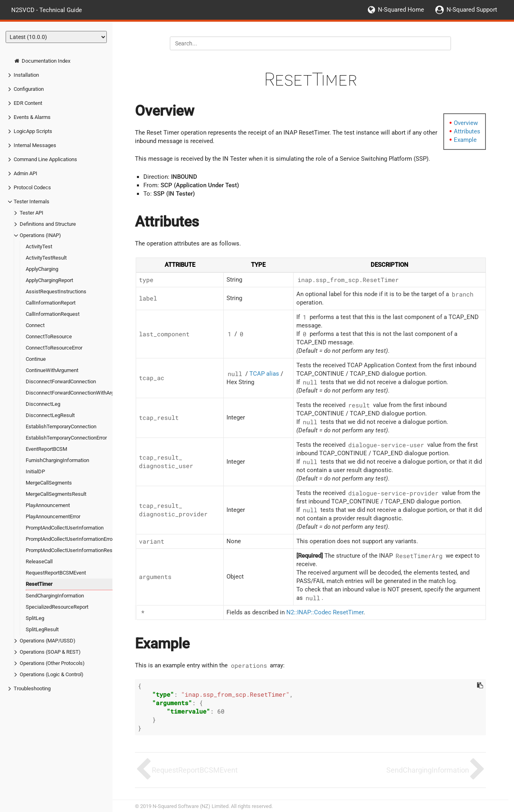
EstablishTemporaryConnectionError (66, 438)
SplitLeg (35, 618)
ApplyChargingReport (49, 280)
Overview (466, 123)
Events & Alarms (32, 117)
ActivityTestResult (46, 258)
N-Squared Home (401, 10)
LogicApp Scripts (33, 131)
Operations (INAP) (40, 235)
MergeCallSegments (49, 483)
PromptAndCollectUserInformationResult (72, 550)
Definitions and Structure (48, 224)
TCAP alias (264, 374)
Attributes (467, 131)
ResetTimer (39, 584)
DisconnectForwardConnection (61, 381)
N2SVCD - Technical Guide (47, 10)
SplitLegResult (42, 629)
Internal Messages (35, 145)
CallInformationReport (51, 303)
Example (465, 140)
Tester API (32, 213)
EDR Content (28, 103)
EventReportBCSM (46, 449)
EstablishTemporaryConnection (61, 426)
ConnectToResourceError (54, 348)
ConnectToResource (49, 336)
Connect (35, 325)
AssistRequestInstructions (56, 291)
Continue (36, 359)
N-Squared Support (472, 10)
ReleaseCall (39, 561)
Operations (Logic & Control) (52, 674)
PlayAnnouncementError (53, 516)
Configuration (29, 89)
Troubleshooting (32, 688)
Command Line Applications (45, 159)
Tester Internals (32, 201)
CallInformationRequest (53, 314)
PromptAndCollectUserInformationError (70, 539)
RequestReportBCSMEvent (56, 573)
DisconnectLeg (43, 404)
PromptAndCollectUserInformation (65, 528)
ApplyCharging (42, 269)
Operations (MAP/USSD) (48, 641)
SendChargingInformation (55, 596)
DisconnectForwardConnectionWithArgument (77, 393)
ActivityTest (39, 246)
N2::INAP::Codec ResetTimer (325, 612)
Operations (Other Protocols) (52, 663)
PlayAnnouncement (48, 505)
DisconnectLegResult (50, 415)
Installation (26, 75)
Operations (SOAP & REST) (50, 652)
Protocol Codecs (32, 187)
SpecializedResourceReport (57, 607)
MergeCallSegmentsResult (56, 494)
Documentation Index (42, 61)
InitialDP (35, 471)
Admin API (25, 173)
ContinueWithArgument (52, 370)
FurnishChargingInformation (57, 460)
